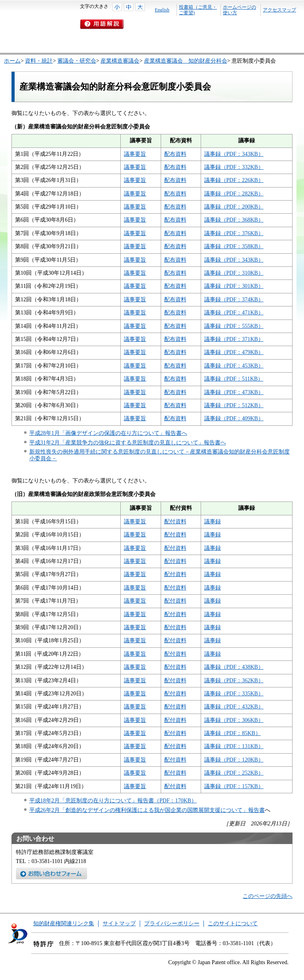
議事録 (213, 522)
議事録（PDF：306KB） (234, 720)
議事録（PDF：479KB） (234, 352)
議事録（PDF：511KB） (234, 379)
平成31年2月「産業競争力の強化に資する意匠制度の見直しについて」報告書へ (128, 443)
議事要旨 (135, 154)
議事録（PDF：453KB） (234, 366)
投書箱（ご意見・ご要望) (198, 10)
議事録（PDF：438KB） (234, 667)
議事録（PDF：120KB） (234, 760)
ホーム (12, 61)
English (162, 10)
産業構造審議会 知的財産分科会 (186, 61)
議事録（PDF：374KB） (234, 300)
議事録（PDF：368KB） (234, 220)
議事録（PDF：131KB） (234, 746)
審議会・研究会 (77, 61)
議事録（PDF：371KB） (234, 339)
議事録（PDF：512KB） (234, 405)
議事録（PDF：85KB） (233, 733)
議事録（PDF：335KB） (234, 694)
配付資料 (175, 522)
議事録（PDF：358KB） (234, 246)
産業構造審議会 (120, 61)
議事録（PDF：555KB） (234, 326)
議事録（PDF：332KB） (234, 167)
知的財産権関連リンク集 (64, 924)
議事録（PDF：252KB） (234, 773)
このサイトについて (233, 924)
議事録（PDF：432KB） (234, 707)
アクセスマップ (279, 10)
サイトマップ (119, 924)
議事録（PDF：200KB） (234, 207)
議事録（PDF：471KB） (234, 313)
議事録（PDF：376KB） (234, 233)
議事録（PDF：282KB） (234, 194)
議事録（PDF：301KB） (234, 286)
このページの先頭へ (268, 896)
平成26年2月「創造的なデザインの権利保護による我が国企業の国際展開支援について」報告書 (147, 810)
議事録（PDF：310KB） (234, 273)
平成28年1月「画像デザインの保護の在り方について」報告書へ (108, 433)
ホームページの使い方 (239, 10)
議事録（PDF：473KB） (234, 392)
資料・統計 (39, 61)
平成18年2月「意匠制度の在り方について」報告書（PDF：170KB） (113, 801)
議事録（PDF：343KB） (234, 154)
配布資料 (175, 154)
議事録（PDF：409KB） (234, 418)
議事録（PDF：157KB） (234, 786)
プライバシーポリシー (172, 924)
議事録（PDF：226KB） (234, 180)
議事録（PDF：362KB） (234, 680)
